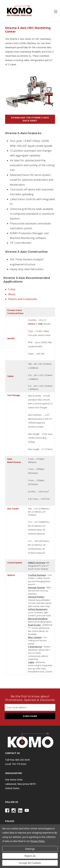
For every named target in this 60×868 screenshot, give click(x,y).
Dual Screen (34, 625)
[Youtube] (27, 810)
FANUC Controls (36, 563)
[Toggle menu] (56, 12)
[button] (30, 121)
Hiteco (32, 324)
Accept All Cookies (30, 863)
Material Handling (38, 619)
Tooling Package (37, 575)
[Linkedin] (20, 810)
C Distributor (35, 647)
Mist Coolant (35, 637)
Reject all (30, 856)
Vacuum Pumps (36, 597)
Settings (30, 849)
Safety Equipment (38, 609)
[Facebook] (7, 810)
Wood (12, 294)
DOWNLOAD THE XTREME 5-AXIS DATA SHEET (30, 119)
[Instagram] (14, 810)
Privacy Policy (38, 841)
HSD (40, 324)
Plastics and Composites (23, 299)
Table (31, 662)
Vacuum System (36, 588)
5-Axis (12, 289)
